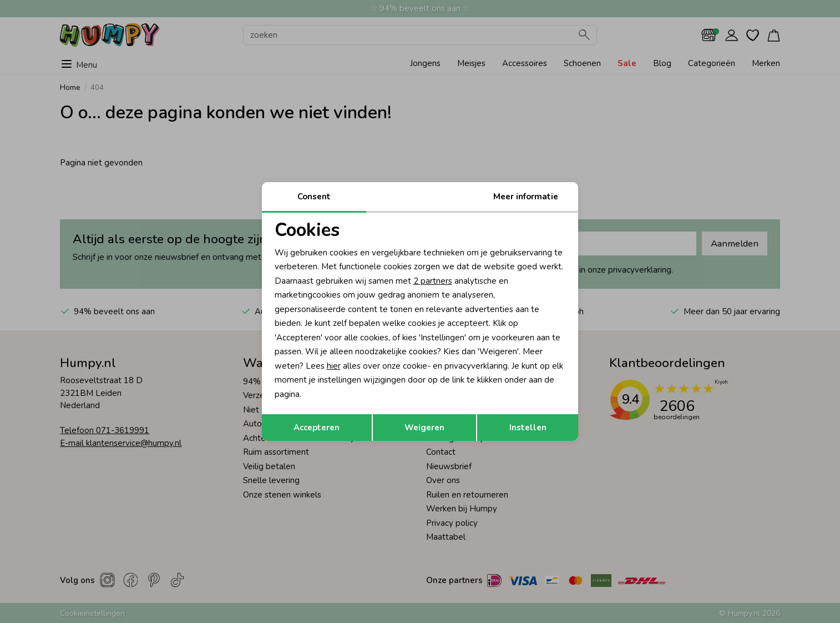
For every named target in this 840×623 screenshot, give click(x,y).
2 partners (433, 281)
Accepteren (317, 428)
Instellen (528, 428)
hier (334, 366)
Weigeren (424, 428)
